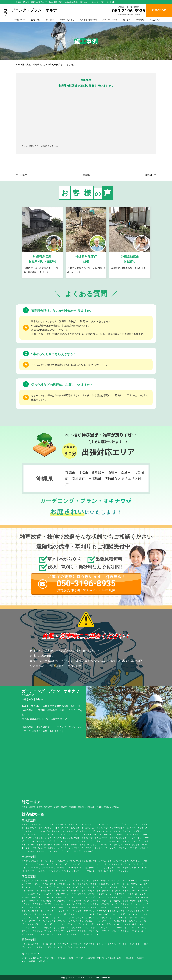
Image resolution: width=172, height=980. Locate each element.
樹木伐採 (50, 20)
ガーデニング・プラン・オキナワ (83, 977)
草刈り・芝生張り (67, 20)
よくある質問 (155, 20)
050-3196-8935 (129, 11)
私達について (20, 20)
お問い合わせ (44, 961)
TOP (25, 958)
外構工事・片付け (110, 20)
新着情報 (140, 20)
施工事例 (127, 20)
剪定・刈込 (36, 20)
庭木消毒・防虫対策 (88, 20)
